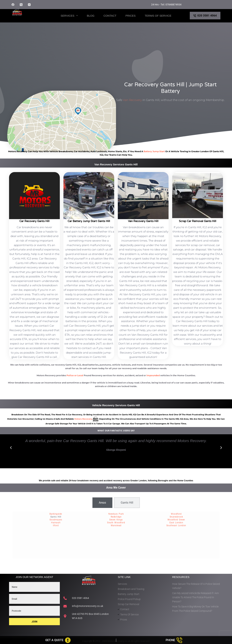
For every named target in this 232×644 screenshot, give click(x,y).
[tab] (102, 503)
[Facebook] (13, 5)
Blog (91, 16)
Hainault (56, 523)
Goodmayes (56, 520)
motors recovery (83, 419)
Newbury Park (116, 514)
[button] (11, 448)
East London (176, 523)
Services (70, 16)
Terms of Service (158, 16)
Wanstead (116, 525)
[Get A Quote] (58, 640)
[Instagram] (29, 5)
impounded (153, 375)
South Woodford (116, 523)
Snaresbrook (176, 517)
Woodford (176, 514)
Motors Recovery (29, 19)
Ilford (56, 525)
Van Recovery (132, 100)
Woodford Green (176, 520)
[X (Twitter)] (21, 5)
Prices (130, 16)
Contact (110, 16)
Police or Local (75, 375)
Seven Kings (116, 520)
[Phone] (174, 640)
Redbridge (116, 517)
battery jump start (154, 151)
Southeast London (176, 525)
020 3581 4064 (205, 16)
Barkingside (56, 514)
